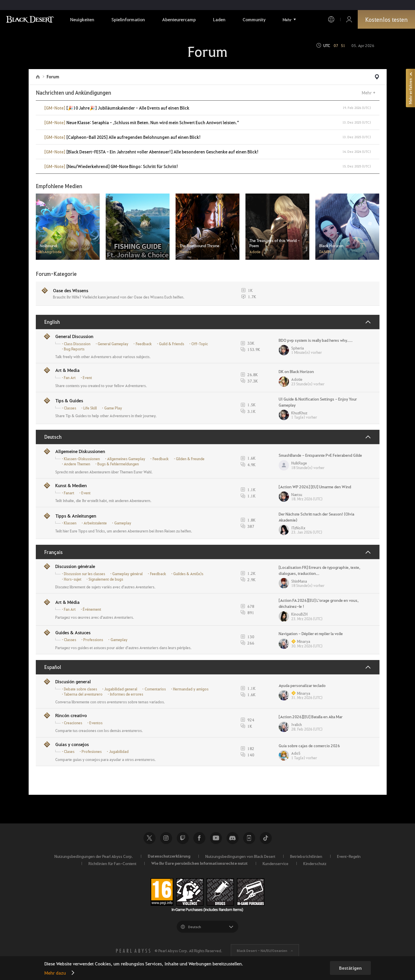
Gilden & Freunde (190, 459)
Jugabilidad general (121, 689)
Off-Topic (200, 344)
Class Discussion (77, 344)
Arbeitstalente (95, 523)
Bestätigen (350, 968)
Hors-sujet (73, 579)
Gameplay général (127, 574)
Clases (69, 751)
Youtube (216, 838)
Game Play (113, 408)
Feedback (144, 344)
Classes (70, 408)
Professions (93, 640)
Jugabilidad (119, 751)
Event (87, 378)
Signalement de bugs (106, 579)
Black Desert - (262, 950)
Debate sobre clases (80, 689)
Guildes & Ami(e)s (188, 574)
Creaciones (73, 723)
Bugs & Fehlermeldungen (118, 464)
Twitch (183, 838)
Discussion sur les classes (84, 574)
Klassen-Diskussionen (82, 459)
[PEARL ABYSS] (133, 951)
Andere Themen (77, 464)
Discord (233, 838)
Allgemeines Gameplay (126, 459)
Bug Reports (74, 349)
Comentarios (155, 689)
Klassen (70, 523)
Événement (92, 609)
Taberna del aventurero (83, 694)
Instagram (166, 838)
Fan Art (70, 378)
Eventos (96, 723)
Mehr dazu (55, 973)
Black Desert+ (249, 838)
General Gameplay (113, 344)
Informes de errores (126, 694)
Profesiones (92, 751)
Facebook (199, 838)
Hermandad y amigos (191, 689)
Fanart (69, 493)
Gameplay (123, 523)
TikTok (266, 838)
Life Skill (90, 408)
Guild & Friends (172, 344)
